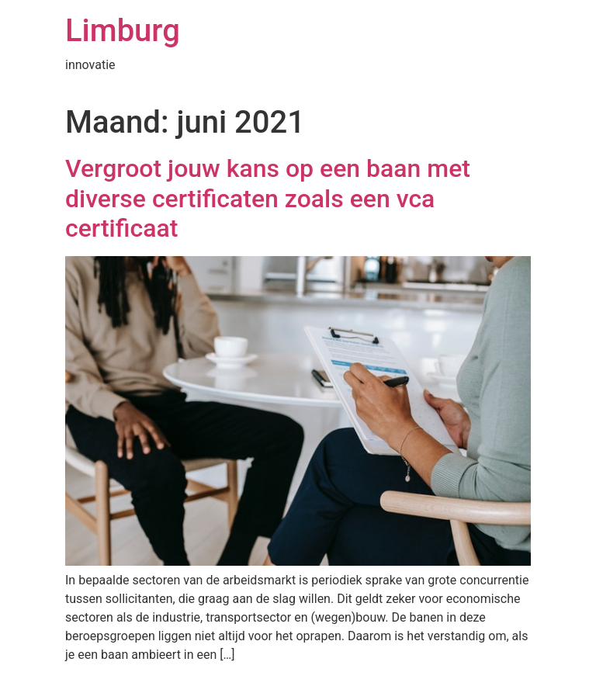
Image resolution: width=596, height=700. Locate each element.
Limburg (123, 31)
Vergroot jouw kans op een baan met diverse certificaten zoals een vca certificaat (268, 198)
